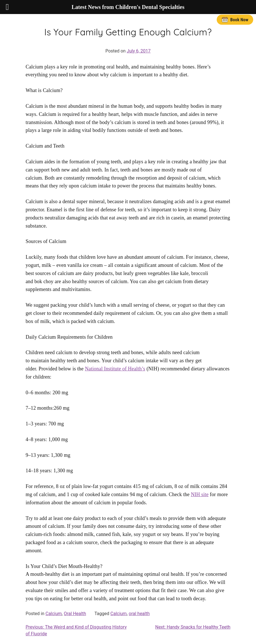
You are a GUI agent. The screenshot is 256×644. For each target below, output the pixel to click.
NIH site (200, 494)
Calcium (54, 614)
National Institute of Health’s (115, 369)
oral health (139, 614)
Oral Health (75, 614)
